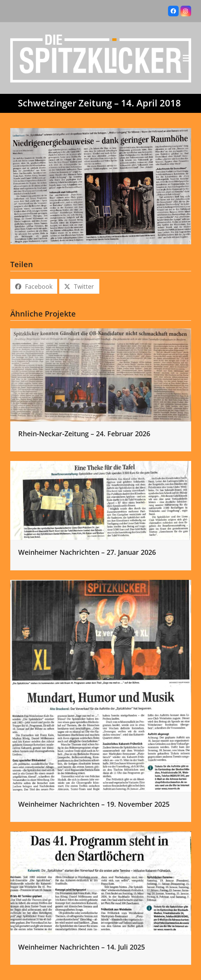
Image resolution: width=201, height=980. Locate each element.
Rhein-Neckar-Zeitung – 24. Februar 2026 (84, 434)
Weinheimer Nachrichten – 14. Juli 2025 (82, 947)
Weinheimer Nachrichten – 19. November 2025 (94, 804)
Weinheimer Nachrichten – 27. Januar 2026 (87, 552)
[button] (187, 58)
